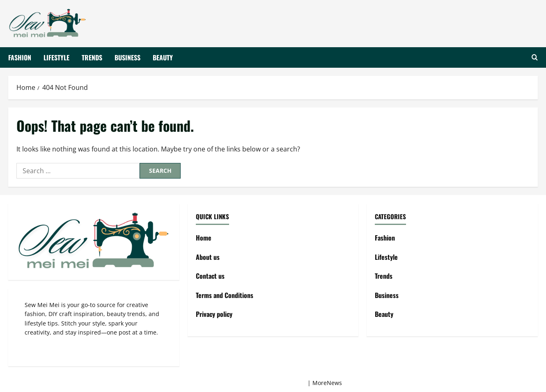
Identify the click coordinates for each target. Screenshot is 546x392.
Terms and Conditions (225, 295)
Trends (92, 57)
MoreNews (327, 383)
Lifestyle (56, 57)
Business (127, 57)
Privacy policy (214, 314)
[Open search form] (535, 57)
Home (204, 238)
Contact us (210, 276)
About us (208, 257)
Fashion (20, 57)
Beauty (163, 57)
